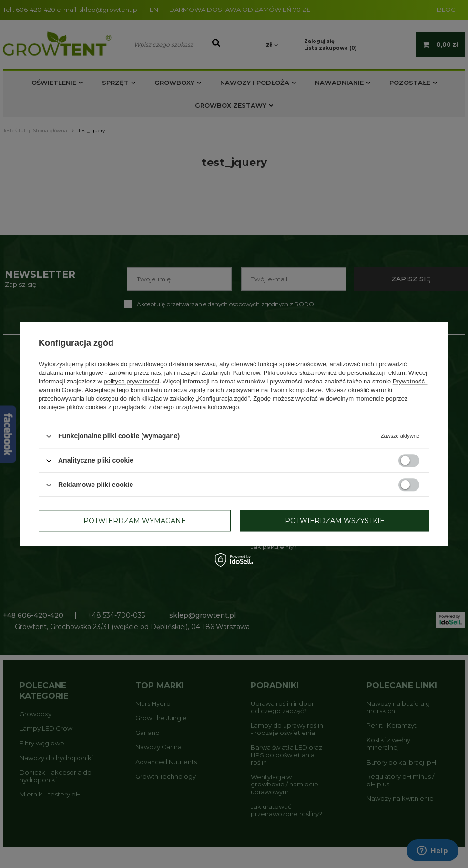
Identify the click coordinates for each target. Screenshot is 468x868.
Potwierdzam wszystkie (335, 521)
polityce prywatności (132, 381)
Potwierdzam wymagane (135, 521)
